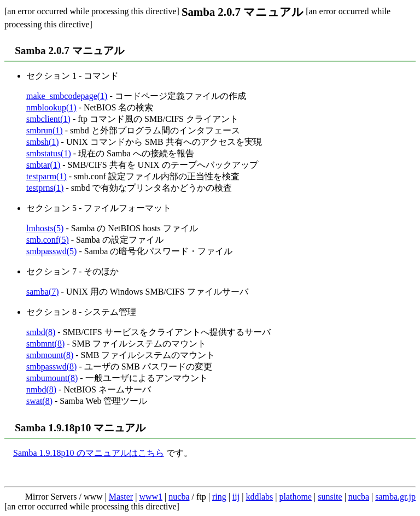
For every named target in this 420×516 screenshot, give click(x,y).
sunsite (330, 497)
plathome (295, 497)
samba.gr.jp (395, 497)
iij (236, 497)
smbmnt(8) (45, 344)
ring (219, 497)
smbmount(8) (50, 355)
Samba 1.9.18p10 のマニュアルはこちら (89, 453)
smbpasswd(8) (51, 367)
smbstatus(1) (49, 153)
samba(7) (43, 292)
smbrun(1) (45, 130)
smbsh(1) (43, 142)
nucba (179, 497)
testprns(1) (45, 188)
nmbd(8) (41, 389)
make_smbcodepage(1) (67, 96)
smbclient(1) (48, 119)
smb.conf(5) (48, 240)
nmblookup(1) (51, 107)
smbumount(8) (52, 378)
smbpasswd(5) (51, 251)
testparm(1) (46, 176)
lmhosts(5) (45, 228)
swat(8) (39, 401)
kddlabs (259, 497)
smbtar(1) (43, 165)
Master (121, 497)
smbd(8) (41, 332)
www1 (151, 497)
